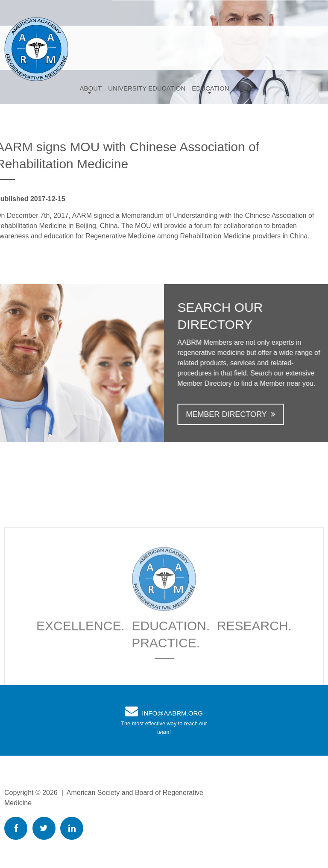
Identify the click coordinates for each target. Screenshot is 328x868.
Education (210, 88)
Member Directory (232, 414)
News (245, 88)
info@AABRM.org (172, 713)
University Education (147, 88)
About (91, 88)
